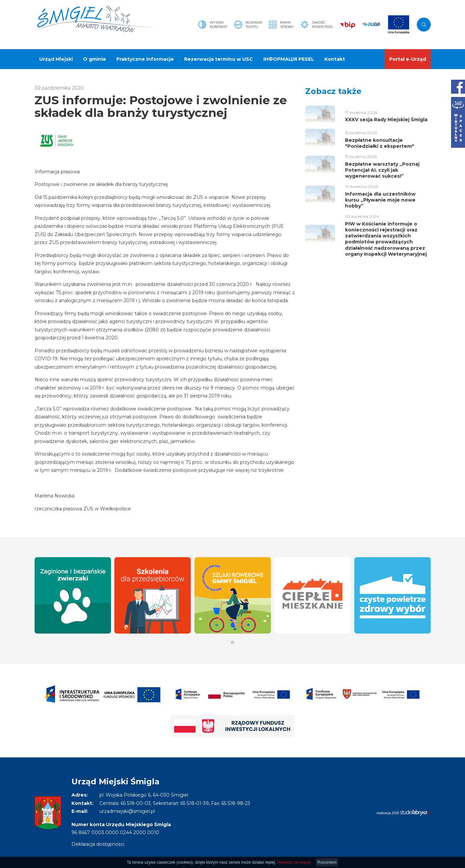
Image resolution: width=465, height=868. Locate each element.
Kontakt (335, 59)
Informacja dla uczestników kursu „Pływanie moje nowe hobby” (380, 200)
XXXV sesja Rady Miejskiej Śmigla (386, 120)
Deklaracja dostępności (98, 844)
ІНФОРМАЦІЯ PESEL (289, 59)
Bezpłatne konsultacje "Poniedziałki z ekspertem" (380, 143)
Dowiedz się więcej (294, 862)
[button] (232, 642)
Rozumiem (327, 862)
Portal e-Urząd (408, 59)
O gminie (95, 59)
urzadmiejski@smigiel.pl (127, 811)
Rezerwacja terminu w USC (219, 59)
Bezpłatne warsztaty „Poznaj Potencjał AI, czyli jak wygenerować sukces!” (382, 170)
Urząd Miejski (56, 59)
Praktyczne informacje (145, 59)
